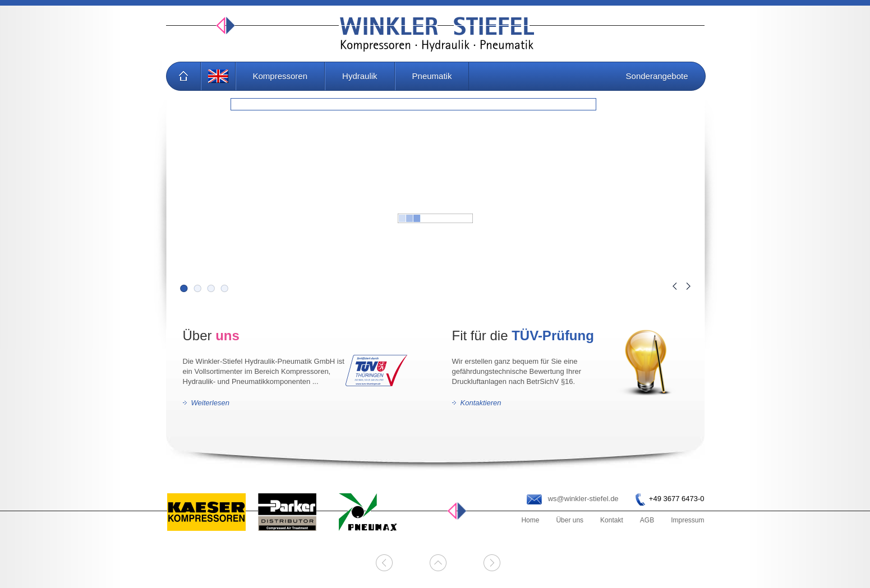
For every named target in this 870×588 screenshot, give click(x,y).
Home (183, 76)
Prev (675, 286)
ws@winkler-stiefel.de (583, 499)
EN (218, 76)
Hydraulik (360, 76)
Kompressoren (280, 76)
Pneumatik (432, 76)
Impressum (687, 520)
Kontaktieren (481, 403)
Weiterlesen (210, 403)
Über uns (570, 520)
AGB (647, 520)
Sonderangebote (657, 76)
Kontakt (612, 520)
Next (689, 286)
